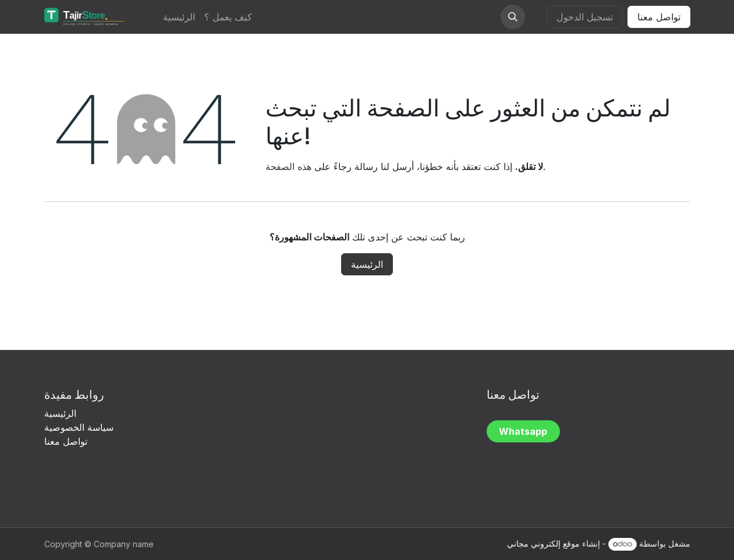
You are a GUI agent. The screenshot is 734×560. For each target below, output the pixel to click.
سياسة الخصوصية (80, 427)
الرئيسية (367, 264)
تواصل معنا (659, 17)
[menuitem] (179, 17)
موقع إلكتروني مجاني (543, 543)
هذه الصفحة (288, 166)
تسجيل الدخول (585, 17)
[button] (513, 17)
